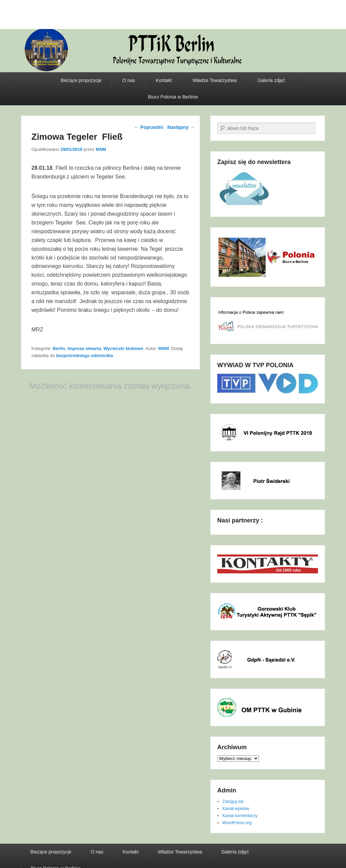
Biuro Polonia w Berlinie (173, 97)
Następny (181, 127)
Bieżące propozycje (81, 80)
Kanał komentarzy (240, 816)
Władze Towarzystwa (215, 80)
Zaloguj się (233, 801)
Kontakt (164, 80)
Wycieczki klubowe (123, 348)
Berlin (59, 348)
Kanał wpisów (236, 808)
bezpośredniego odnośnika (84, 356)
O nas (129, 80)
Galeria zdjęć (271, 80)
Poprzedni (149, 127)
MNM (101, 149)
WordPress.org (237, 823)
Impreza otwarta (84, 348)
